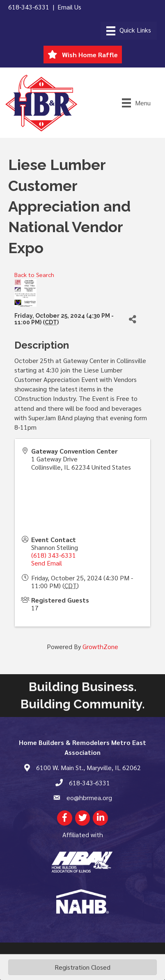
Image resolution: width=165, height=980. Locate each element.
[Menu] (129, 31)
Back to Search (34, 275)
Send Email (47, 563)
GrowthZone (100, 646)
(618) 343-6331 (54, 555)
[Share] (133, 319)
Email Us (69, 7)
